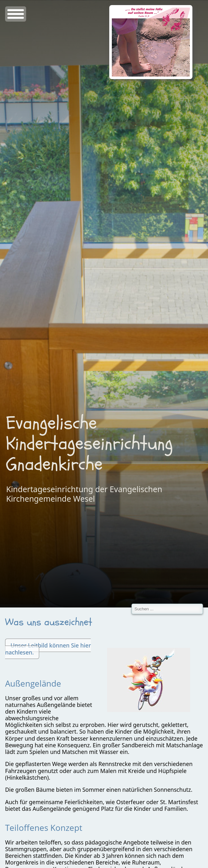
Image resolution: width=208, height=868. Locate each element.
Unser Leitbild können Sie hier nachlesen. (48, 649)
